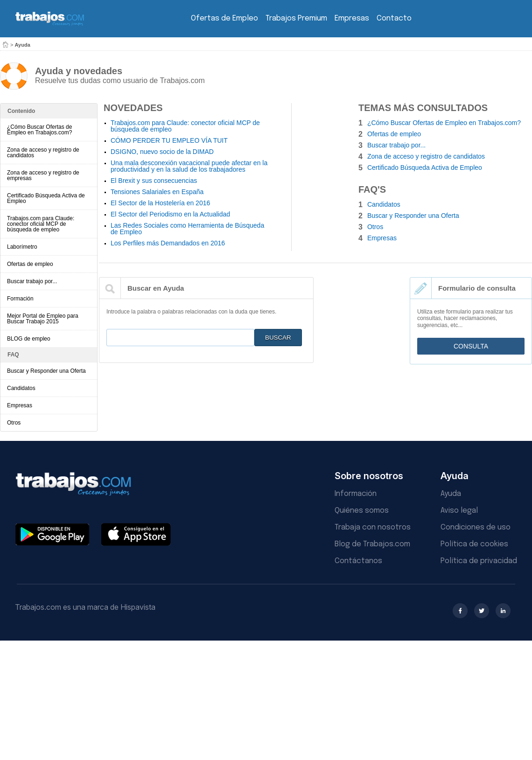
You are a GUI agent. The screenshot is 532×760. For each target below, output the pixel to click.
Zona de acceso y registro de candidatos (43, 153)
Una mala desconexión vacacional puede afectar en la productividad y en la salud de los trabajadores (189, 166)
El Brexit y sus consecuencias (154, 181)
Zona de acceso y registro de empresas (43, 175)
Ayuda (451, 494)
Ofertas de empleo (30, 264)
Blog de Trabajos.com (372, 544)
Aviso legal (459, 511)
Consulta (471, 346)
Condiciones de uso (476, 527)
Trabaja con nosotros (373, 527)
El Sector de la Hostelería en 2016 (160, 203)
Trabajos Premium (296, 18)
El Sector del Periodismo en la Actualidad (170, 214)
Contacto (394, 18)
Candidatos (21, 388)
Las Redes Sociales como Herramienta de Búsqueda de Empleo (187, 229)
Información (356, 494)
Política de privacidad (479, 561)
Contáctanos (358, 561)
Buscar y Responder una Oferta (46, 371)
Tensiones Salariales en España (157, 192)
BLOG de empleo (29, 339)
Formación (20, 299)
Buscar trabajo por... (32, 281)
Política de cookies (474, 544)
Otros (14, 423)
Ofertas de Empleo (224, 18)
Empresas (352, 18)
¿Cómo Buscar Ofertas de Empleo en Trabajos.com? (39, 130)
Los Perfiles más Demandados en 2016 (168, 243)
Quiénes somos (362, 511)
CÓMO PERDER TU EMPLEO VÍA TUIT (169, 140)
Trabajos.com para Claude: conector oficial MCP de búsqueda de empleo (41, 224)
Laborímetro (22, 247)
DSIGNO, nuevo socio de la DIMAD (162, 152)
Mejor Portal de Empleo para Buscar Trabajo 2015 (43, 319)
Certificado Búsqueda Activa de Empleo (46, 198)
